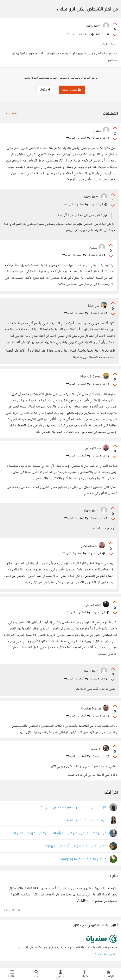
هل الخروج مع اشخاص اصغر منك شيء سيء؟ (74, 807)
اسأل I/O (102, 35)
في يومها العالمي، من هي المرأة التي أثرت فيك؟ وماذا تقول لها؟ (58, 833)
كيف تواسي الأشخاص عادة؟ (86, 820)
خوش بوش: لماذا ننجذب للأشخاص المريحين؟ (75, 846)
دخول (45, 90)
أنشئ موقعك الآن (106, 954)
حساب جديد (72, 90)
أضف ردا (84, 138)
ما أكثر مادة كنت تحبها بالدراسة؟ (83, 859)
